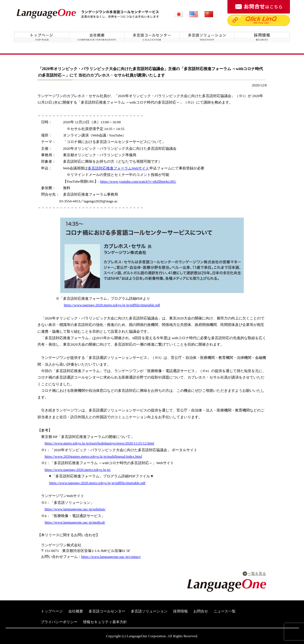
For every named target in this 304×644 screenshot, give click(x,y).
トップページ (42, 37)
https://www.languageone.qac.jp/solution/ (75, 509)
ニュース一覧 (225, 611)
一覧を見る (257, 573)
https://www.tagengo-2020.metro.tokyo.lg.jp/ (78, 470)
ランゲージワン (46, 13)
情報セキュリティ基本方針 (105, 622)
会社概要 (97, 37)
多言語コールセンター (152, 37)
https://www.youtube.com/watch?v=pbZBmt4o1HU (138, 181)
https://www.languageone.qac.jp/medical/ (75, 522)
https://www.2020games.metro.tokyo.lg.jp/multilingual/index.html (93, 456)
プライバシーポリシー (59, 622)
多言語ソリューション (207, 37)
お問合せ (201, 611)
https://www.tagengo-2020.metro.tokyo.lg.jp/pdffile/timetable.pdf (112, 305)
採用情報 (262, 37)
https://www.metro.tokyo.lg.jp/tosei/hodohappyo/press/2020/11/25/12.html (100, 443)
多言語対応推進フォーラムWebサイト (119, 168)
